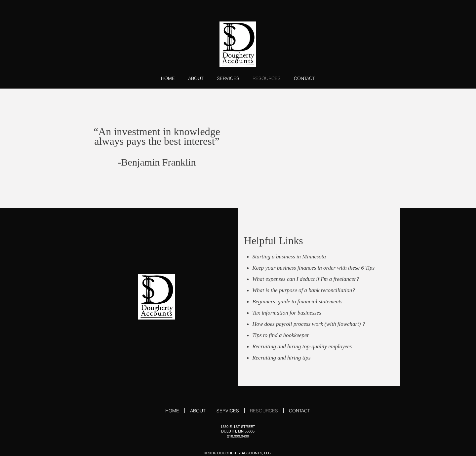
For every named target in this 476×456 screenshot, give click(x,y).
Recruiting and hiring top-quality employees (302, 346)
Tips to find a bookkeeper (281, 335)
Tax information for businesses (287, 313)
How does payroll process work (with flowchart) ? (309, 324)
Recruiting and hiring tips (281, 358)
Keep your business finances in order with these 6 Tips (313, 268)
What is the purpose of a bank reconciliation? (304, 290)
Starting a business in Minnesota (289, 257)
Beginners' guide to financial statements (297, 302)
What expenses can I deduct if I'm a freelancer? (306, 279)
